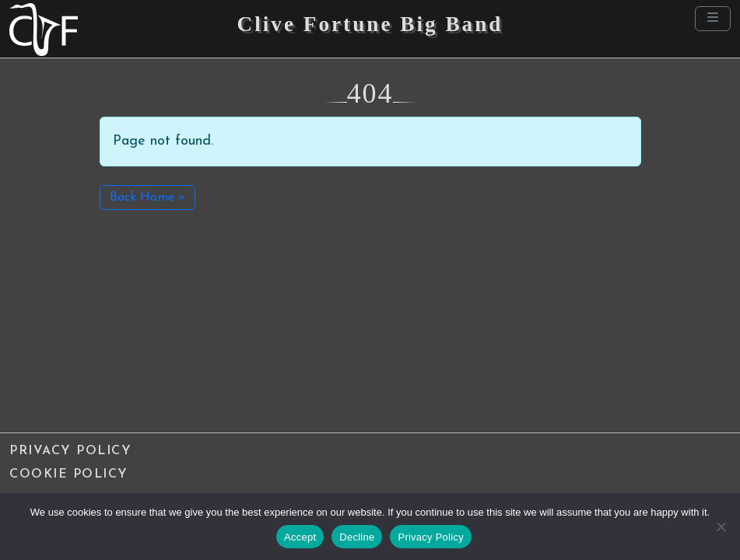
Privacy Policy (70, 451)
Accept (300, 537)
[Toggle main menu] (713, 19)
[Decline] (721, 527)
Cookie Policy (69, 474)
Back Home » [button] (147, 198)
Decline (357, 537)
